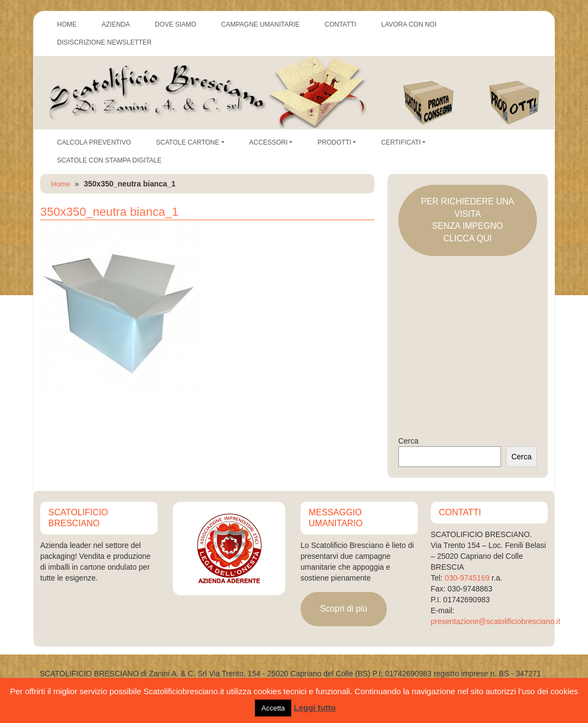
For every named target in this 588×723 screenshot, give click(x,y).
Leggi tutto (315, 708)
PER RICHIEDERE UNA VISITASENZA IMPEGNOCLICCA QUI (468, 220)
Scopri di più (344, 609)
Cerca (408, 441)
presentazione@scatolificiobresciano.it (496, 621)
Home (61, 184)
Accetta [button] (273, 708)
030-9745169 (467, 578)
